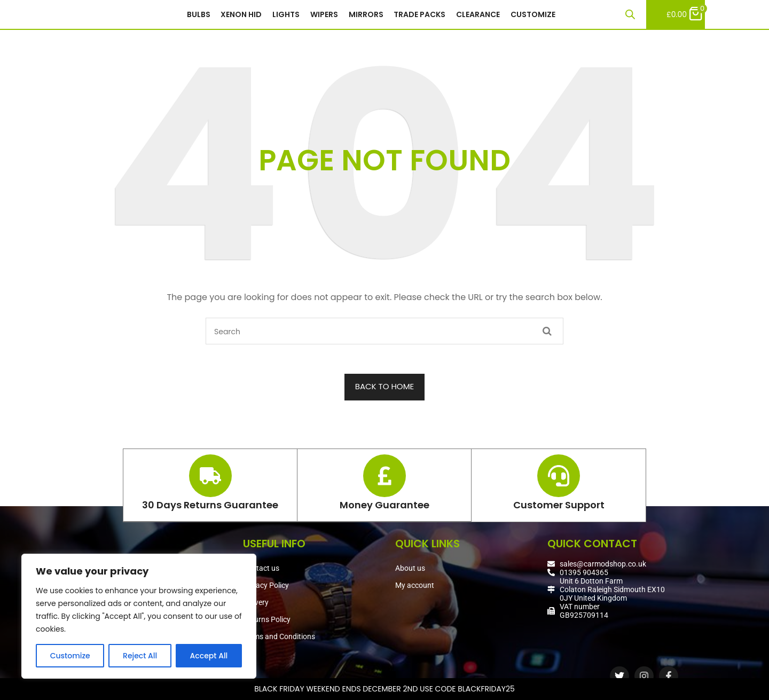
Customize (70, 656)
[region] (139, 616)
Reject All (140, 656)
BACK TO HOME (385, 391)
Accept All (209, 656)
